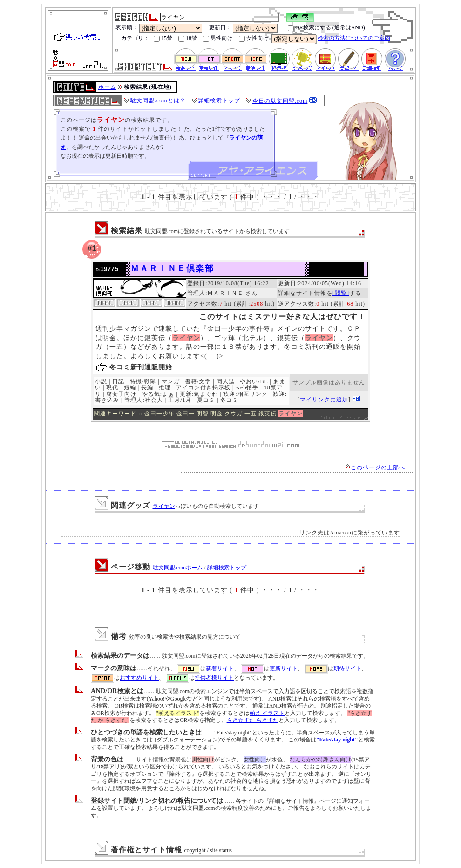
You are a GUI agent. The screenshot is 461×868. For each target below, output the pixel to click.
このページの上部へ (375, 467)
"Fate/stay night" (337, 740)
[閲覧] (341, 293)
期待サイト (347, 668)
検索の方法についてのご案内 (354, 38)
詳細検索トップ (219, 100)
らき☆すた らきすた (253, 720)
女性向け (254, 38)
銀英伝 (268, 414)
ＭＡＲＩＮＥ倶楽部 (172, 268)
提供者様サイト (214, 678)
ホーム (107, 87)
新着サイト (220, 668)
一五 (251, 414)
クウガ (234, 414)
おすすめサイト (139, 678)
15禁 (163, 38)
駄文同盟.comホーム (178, 568)
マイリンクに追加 (324, 400)
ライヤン (164, 506)
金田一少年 (159, 414)
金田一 (186, 414)
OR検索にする (309, 28)
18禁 (188, 38)
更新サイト (284, 668)
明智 (203, 414)
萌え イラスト (267, 713)
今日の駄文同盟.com (280, 101)
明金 (217, 414)
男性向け (218, 38)
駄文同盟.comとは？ (158, 100)
